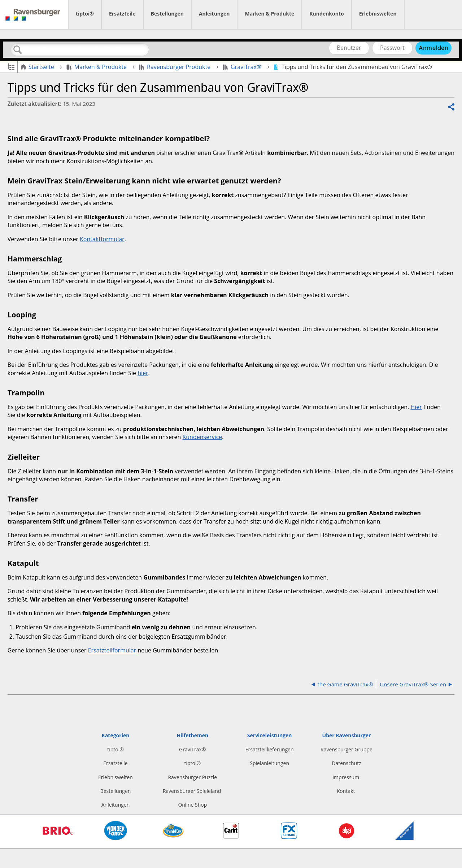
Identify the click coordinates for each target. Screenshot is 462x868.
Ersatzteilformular (112, 650)
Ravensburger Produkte (175, 67)
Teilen (451, 107)
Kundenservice (202, 437)
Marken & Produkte (269, 14)
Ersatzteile (122, 14)
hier (143, 373)
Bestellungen (167, 14)
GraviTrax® (243, 67)
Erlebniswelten (378, 14)
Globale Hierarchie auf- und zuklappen (11, 66)
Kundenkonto (326, 14)
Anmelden (433, 48)
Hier (416, 407)
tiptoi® (85, 14)
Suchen (18, 50)
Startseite (38, 67)
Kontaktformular (102, 239)
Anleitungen (214, 14)
